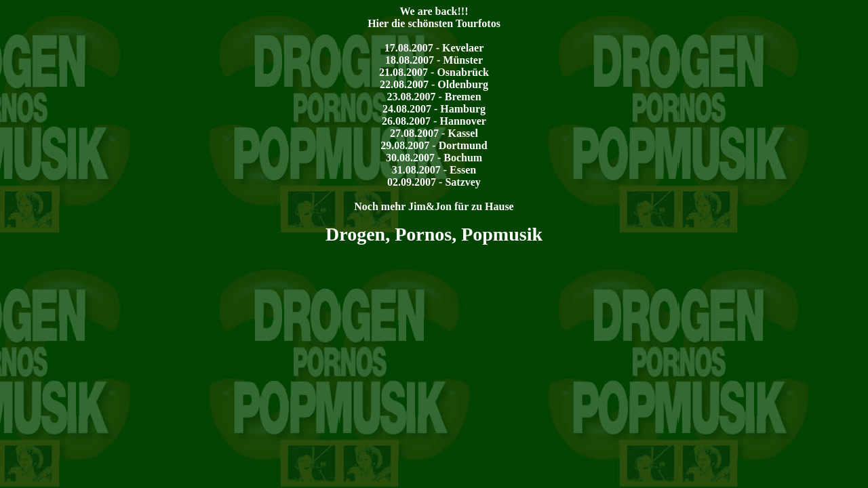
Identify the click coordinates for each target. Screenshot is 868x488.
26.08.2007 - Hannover (434, 121)
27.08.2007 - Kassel (434, 133)
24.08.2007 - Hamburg (434, 109)
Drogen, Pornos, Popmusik (434, 234)
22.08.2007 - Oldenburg (434, 84)
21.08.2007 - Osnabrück (434, 72)
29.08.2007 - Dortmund (434, 145)
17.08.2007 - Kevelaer (434, 48)
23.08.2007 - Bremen (434, 97)
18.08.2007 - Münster (434, 60)
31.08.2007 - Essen (434, 170)
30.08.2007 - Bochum (434, 158)
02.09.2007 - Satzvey (434, 182)
